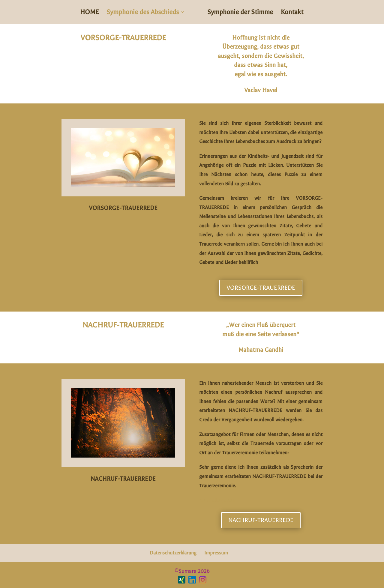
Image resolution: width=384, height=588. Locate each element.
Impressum (216, 553)
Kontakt (292, 13)
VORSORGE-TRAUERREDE (261, 288)
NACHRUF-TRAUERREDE (261, 520)
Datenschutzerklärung (173, 553)
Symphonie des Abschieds (143, 13)
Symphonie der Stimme (240, 13)
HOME (89, 13)
